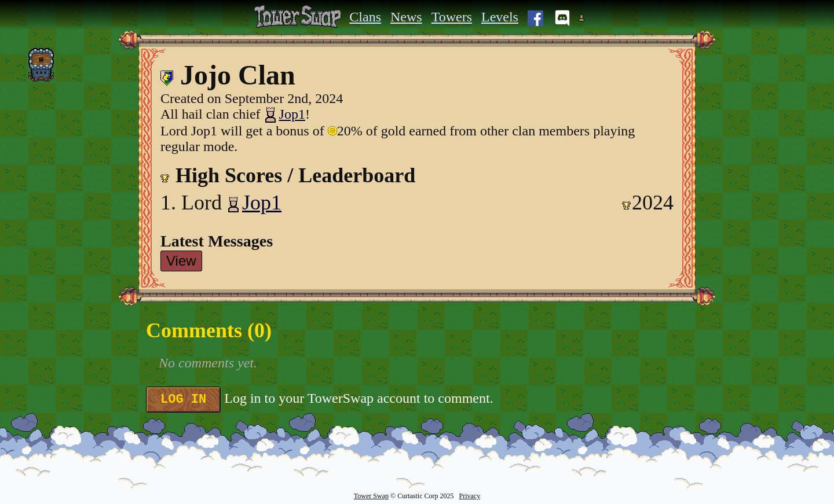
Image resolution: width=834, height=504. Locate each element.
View (181, 261)
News (406, 17)
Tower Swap (371, 496)
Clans (365, 17)
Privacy (469, 496)
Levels (500, 17)
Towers (452, 17)
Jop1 (285, 114)
